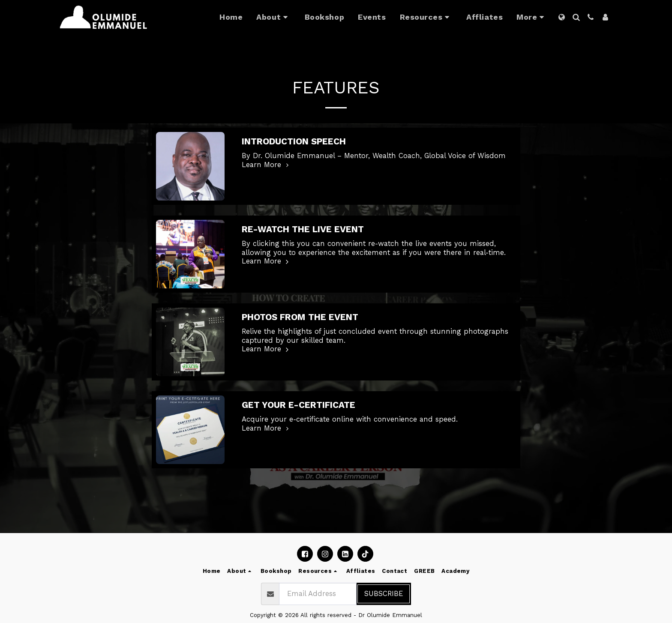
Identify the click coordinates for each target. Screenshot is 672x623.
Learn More (266, 165)
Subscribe (384, 594)
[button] (273, 17)
